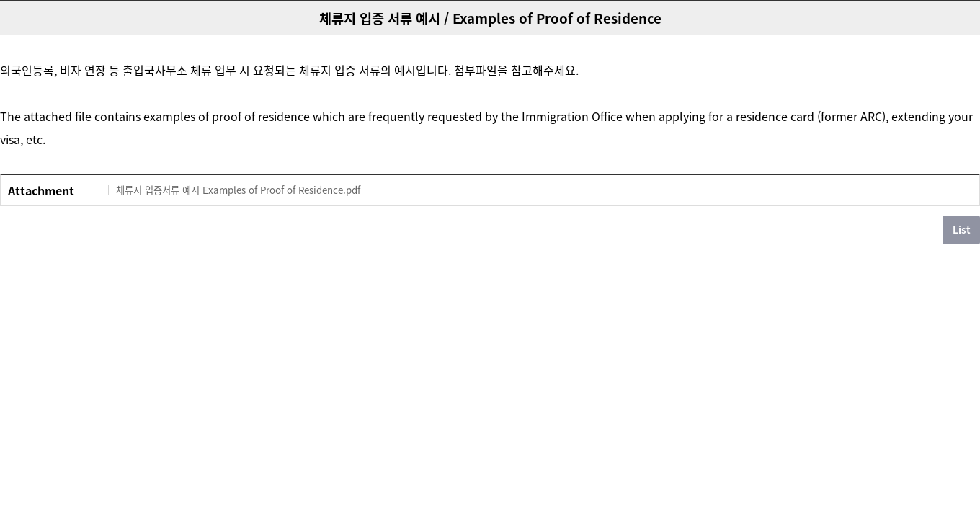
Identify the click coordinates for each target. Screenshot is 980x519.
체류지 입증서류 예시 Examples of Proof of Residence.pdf (238, 190)
